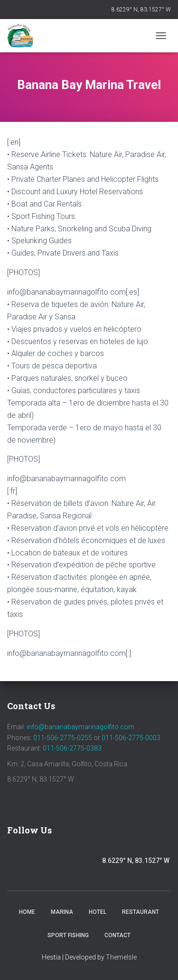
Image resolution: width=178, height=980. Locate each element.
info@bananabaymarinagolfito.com (80, 727)
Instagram (42, 862)
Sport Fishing (68, 935)
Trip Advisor (90, 862)
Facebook (17, 860)
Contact (117, 935)
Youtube (65, 862)
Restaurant (141, 912)
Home (27, 912)
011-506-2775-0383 (72, 748)
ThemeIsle (121, 957)
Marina (62, 912)
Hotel (98, 912)
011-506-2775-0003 (131, 738)
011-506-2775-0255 (63, 738)
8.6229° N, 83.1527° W (141, 10)
